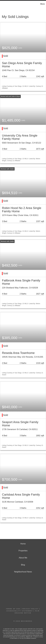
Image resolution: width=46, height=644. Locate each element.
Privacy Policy (30, 609)
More (43, 4)
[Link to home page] (2, 4)
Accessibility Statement (20, 611)
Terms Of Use (13, 609)
